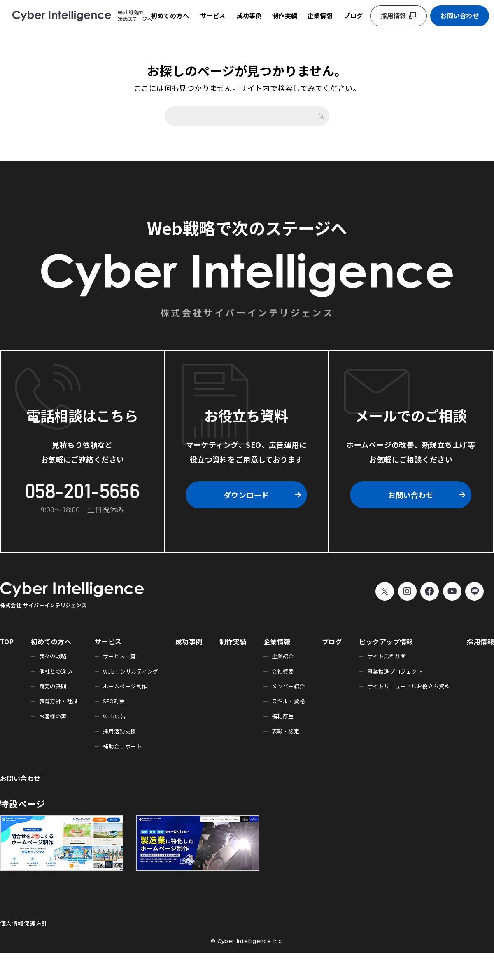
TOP (7, 641)
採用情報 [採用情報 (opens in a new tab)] (394, 15)
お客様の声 (53, 716)
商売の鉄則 (53, 686)
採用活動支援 (120, 731)
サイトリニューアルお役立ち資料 (409, 686)
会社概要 (283, 671)
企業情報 (320, 15)
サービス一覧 (120, 656)
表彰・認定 (285, 731)
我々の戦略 (53, 656)
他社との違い (56, 671)
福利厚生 (283, 716)
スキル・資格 (288, 701)
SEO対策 (114, 701)
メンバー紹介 (288, 686)
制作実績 (285, 15)
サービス (213, 15)
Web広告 (114, 716)
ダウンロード (246, 495)
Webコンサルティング (131, 671)
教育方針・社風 (58, 701)
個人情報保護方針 (24, 923)
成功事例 (249, 15)
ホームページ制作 (125, 686)
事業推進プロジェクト (395, 671)
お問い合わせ (460, 15)
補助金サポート (122, 746)
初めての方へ (170, 15)
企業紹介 (283, 656)
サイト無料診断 (387, 656)
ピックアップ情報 (386, 641)
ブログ (353, 15)
